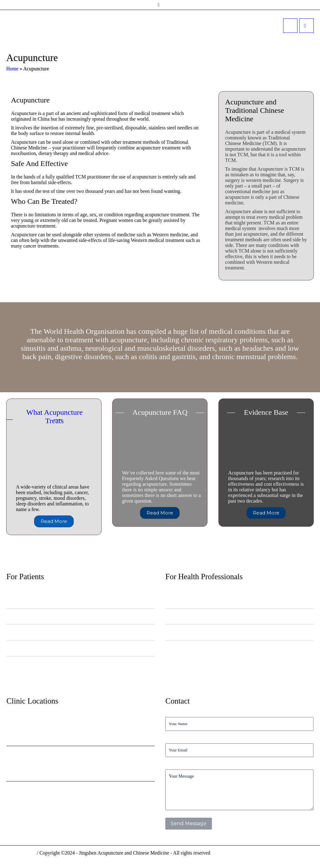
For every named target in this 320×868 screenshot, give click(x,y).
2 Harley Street (25, 791)
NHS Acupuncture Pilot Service (191, 600)
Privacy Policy (250, 857)
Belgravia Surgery (29, 756)
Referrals (173, 616)
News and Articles (21, 600)
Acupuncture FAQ (160, 412)
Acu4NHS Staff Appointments (190, 648)
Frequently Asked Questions (30, 664)
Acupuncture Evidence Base (188, 632)
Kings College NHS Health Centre (50, 720)
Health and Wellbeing (24, 648)
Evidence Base (266, 412)
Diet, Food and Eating (25, 632)
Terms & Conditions (292, 857)
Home (12, 69)
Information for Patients (26, 616)
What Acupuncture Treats (55, 416)
